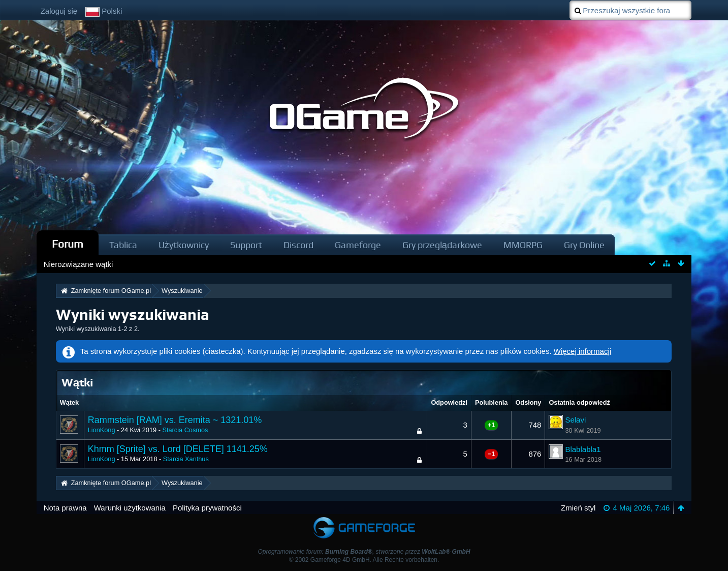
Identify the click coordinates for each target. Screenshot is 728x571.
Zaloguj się (59, 11)
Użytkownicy (184, 245)
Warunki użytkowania (130, 508)
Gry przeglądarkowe (442, 245)
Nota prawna (65, 508)
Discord (298, 245)
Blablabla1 (583, 449)
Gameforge (358, 245)
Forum (68, 244)
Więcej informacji (582, 351)
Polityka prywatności (207, 508)
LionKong (102, 430)
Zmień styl (578, 508)
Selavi (575, 420)
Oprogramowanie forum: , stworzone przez (364, 552)
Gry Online (584, 245)
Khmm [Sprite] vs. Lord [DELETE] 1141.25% (178, 449)
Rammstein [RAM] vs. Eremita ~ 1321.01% (175, 420)
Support (246, 245)
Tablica (123, 245)
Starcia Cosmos (185, 430)
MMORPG (523, 245)
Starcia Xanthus (186, 459)
